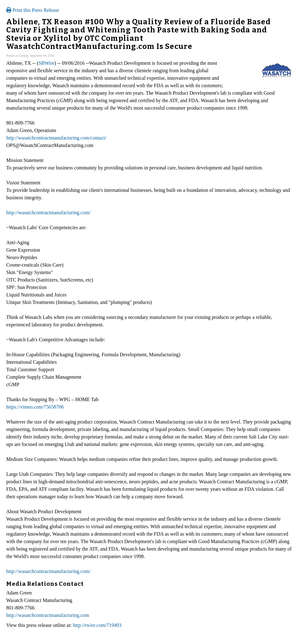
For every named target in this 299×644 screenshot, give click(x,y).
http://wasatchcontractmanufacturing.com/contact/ (56, 138)
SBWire (47, 63)
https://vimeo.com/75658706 (35, 407)
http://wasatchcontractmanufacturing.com (48, 615)
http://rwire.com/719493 (97, 625)
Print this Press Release (33, 10)
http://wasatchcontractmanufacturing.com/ (48, 213)
